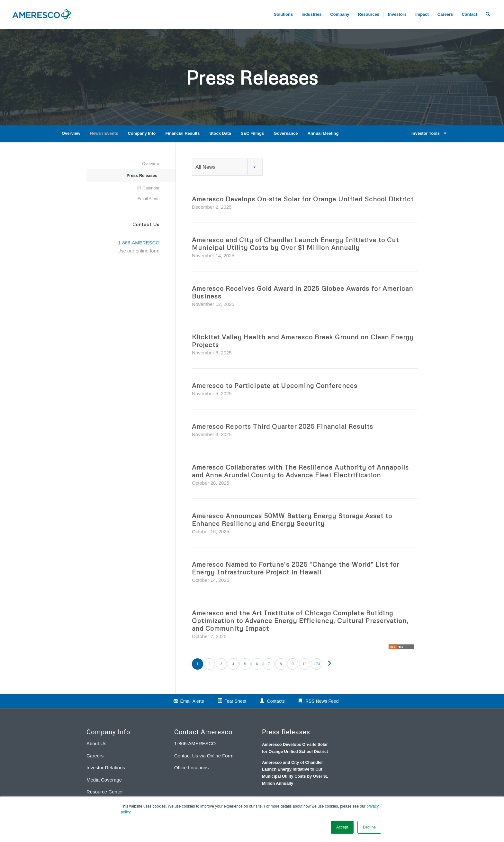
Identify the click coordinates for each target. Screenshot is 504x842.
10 (304, 664)
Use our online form (138, 251)
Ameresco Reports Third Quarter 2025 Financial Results (283, 426)
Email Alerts (148, 199)
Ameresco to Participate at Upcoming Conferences (275, 385)
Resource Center (105, 792)
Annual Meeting (323, 133)
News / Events (104, 133)
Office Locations (191, 768)
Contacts (276, 701)
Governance (286, 133)
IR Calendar (148, 188)
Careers (95, 756)
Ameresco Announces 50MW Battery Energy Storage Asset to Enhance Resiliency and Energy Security (292, 519)
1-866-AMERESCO (195, 743)
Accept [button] (342, 827)
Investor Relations (106, 768)
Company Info (142, 133)
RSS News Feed (322, 701)
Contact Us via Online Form (204, 756)
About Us (96, 743)
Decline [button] (369, 827)
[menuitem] (445, 14)
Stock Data (220, 133)
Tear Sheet (236, 701)
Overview (71, 133)
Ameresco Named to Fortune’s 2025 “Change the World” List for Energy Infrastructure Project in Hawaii (296, 568)
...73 (316, 664)
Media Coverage (104, 780)
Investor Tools (428, 133)
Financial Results (182, 133)
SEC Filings (252, 133)
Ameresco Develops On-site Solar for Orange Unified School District (303, 199)
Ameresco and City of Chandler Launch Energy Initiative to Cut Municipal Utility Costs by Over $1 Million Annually (295, 243)
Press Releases (142, 175)
